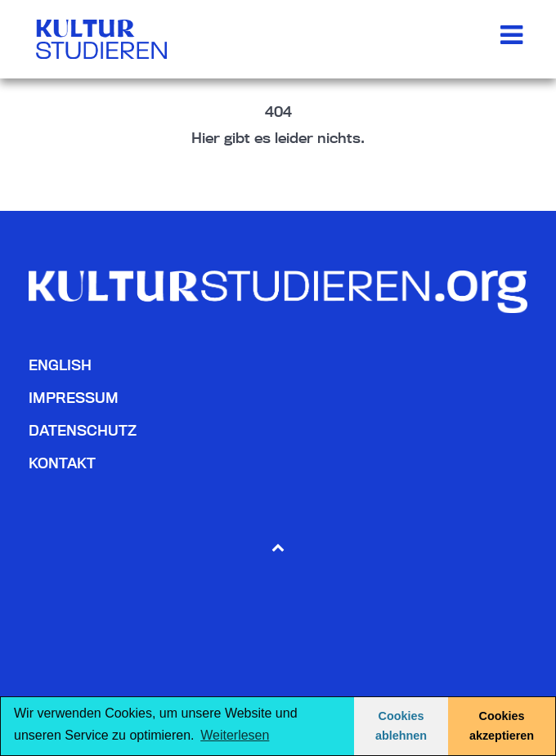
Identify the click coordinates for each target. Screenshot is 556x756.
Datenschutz (83, 430)
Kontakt (62, 463)
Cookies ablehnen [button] (401, 726)
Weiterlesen (235, 735)
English (60, 365)
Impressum (74, 398)
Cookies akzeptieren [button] (502, 726)
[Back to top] (278, 546)
